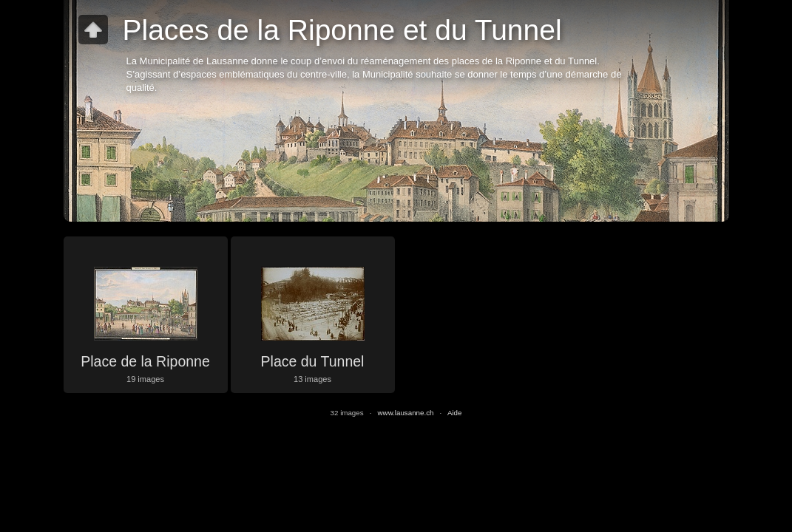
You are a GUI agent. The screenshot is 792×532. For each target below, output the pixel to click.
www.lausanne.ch (406, 413)
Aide (455, 413)
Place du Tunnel (313, 361)
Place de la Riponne (145, 361)
